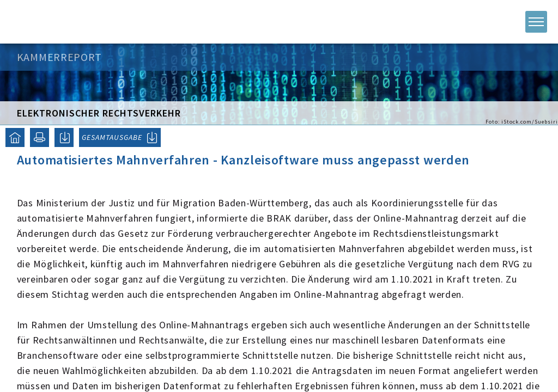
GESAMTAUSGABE (112, 137)
